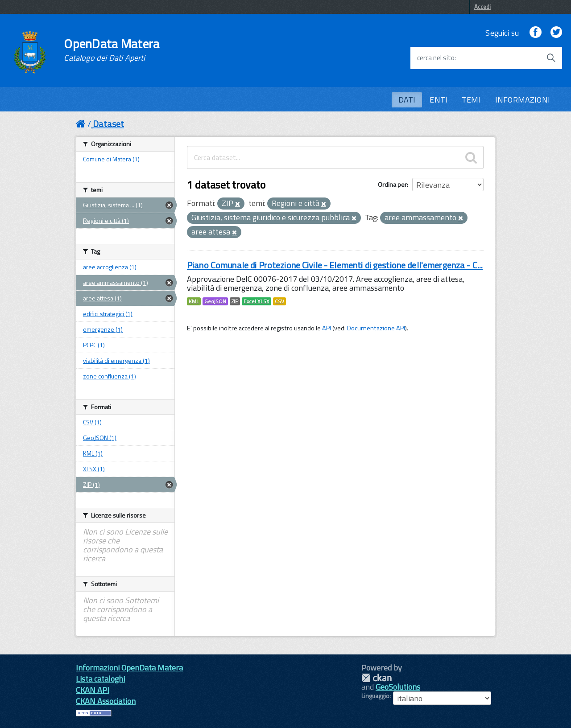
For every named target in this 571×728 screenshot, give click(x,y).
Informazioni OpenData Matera (129, 668)
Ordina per (392, 184)
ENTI (439, 100)
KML (194, 301)
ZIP (235, 301)
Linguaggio (375, 696)
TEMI (471, 100)
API (327, 328)
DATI (407, 100)
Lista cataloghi (100, 679)
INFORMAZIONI (523, 100)
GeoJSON (215, 301)
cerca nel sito (436, 58)
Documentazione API (376, 328)
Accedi (482, 7)
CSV (279, 301)
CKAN (377, 678)
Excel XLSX (257, 301)
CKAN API (93, 690)
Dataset (108, 124)
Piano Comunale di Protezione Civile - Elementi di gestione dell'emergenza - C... (335, 265)
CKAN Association (106, 701)
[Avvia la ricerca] (551, 58)
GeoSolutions (398, 687)
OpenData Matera (112, 50)
